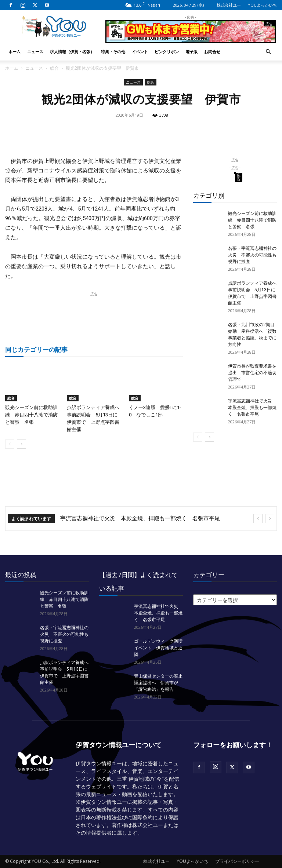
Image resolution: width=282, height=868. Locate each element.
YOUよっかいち (262, 5)
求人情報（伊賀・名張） (72, 52)
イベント (140, 52)
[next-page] (21, 444)
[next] (270, 519)
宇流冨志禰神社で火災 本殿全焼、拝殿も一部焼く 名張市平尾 (252, 408)
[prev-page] (10, 444)
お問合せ (212, 52)
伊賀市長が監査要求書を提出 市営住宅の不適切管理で (252, 373)
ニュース (35, 52)
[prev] (258, 519)
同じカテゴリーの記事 (36, 349)
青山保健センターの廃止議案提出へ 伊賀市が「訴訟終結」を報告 (158, 683)
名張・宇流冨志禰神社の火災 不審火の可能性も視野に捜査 (252, 255)
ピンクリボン (167, 52)
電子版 (191, 52)
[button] (268, 52)
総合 (54, 68)
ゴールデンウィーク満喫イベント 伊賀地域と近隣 (158, 648)
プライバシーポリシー (237, 861)
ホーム (15, 52)
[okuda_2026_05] (191, 40)
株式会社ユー (229, 5)
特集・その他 (113, 52)
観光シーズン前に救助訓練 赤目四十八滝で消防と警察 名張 (31, 415)
